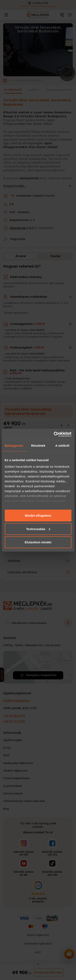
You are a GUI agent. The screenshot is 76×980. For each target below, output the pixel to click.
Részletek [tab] (38, 446)
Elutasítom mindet (38, 542)
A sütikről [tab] (62, 446)
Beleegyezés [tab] (14, 446)
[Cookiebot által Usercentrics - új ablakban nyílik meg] (54, 434)
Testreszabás (38, 529)
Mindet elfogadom (38, 515)
